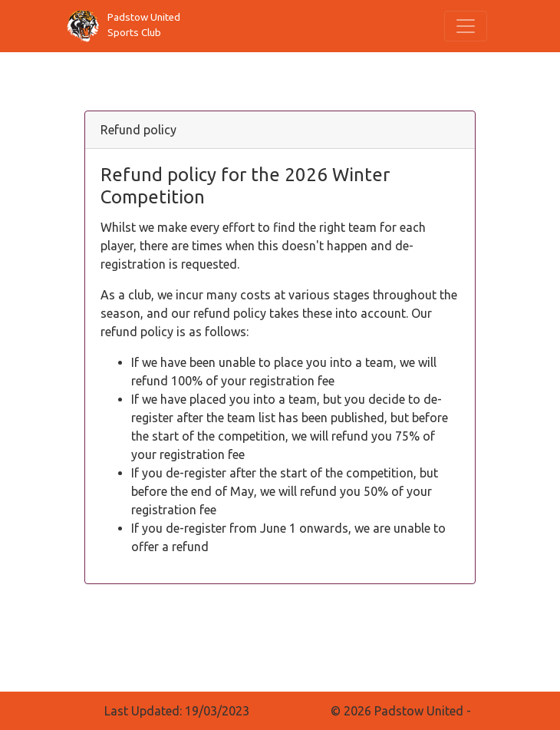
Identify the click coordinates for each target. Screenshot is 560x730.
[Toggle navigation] (466, 26)
